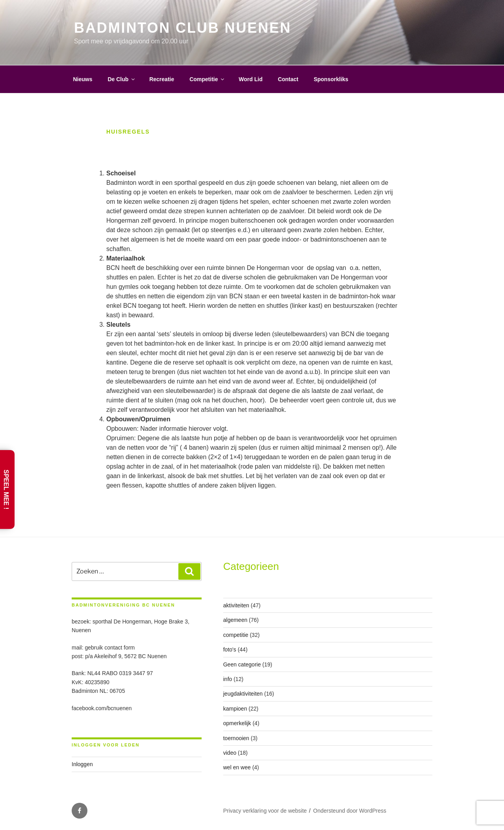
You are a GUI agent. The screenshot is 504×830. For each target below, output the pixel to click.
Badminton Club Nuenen (183, 28)
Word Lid (250, 79)
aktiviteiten (236, 605)
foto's (230, 649)
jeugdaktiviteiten (243, 694)
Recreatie (162, 79)
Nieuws (83, 79)
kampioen (235, 709)
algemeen (235, 620)
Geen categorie (242, 664)
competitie (236, 635)
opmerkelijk (237, 723)
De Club (122, 79)
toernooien (236, 738)
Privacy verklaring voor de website (265, 811)
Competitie (207, 79)
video (230, 753)
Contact (288, 79)
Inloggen (82, 764)
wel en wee (237, 767)
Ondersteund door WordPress (350, 811)
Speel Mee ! (6, 489)
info (228, 679)
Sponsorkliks (331, 79)
